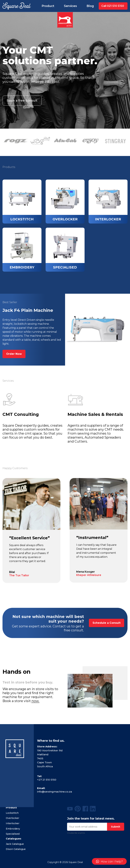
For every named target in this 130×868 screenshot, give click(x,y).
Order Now (14, 354)
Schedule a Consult (107, 623)
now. (35, 701)
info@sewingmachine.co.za (55, 792)
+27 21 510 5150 (47, 780)
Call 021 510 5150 (113, 6)
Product (48, 6)
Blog (90, 6)
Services (70, 6)
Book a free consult (22, 101)
